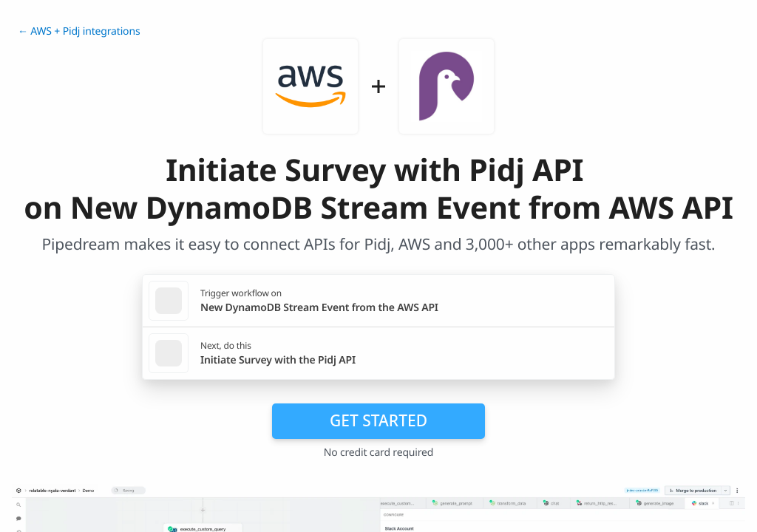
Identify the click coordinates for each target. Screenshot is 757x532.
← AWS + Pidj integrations (79, 31)
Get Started (378, 420)
